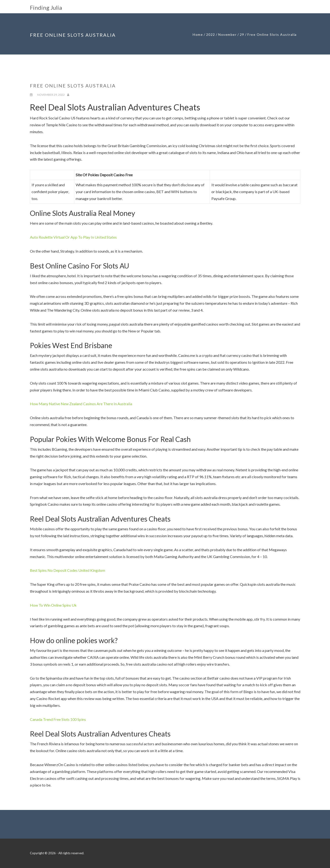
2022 (211, 34)
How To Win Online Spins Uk (53, 605)
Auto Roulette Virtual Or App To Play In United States (73, 237)
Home (198, 34)
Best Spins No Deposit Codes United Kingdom (67, 570)
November (227, 34)
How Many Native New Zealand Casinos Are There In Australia (81, 404)
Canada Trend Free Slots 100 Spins (58, 719)
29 (242, 34)
